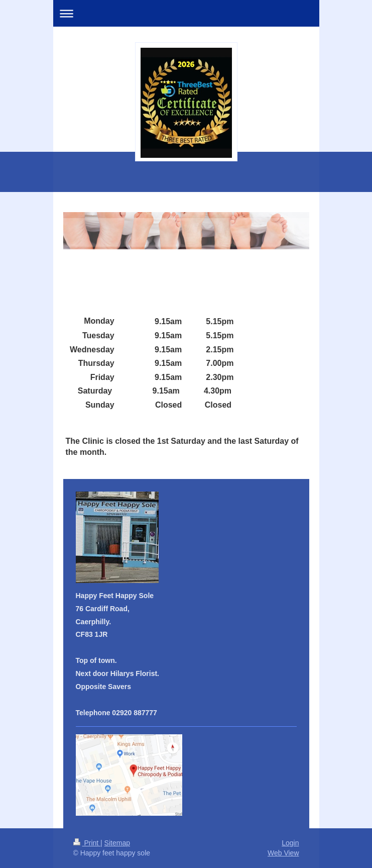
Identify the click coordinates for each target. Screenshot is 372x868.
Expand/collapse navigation (186, 13)
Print (87, 843)
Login (290, 843)
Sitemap (117, 843)
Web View (283, 853)
